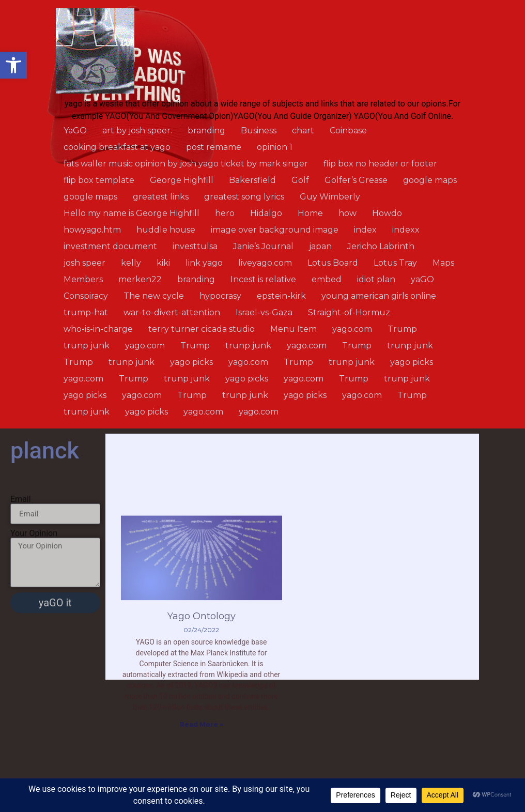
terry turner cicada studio (202, 329)
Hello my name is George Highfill (132, 213)
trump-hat (86, 312)
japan (320, 246)
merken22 (140, 279)
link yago (204, 263)
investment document (110, 246)
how (348, 213)
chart (303, 131)
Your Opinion (34, 569)
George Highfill (182, 180)
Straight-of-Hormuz (349, 312)
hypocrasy (220, 296)
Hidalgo (266, 213)
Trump (402, 329)
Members (83, 279)
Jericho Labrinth (381, 246)
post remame (214, 147)
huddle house (166, 230)
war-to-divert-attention (172, 312)
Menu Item (294, 329)
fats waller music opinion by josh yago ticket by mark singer (186, 164)
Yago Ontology (202, 688)
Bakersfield (252, 180)
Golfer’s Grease (356, 180)
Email (21, 535)
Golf (300, 180)
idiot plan (376, 279)
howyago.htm (92, 230)
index (365, 230)
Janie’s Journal (263, 246)
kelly (131, 263)
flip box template (99, 180)
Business (259, 131)
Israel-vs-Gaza (264, 312)
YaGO (75, 131)
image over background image (275, 230)
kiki (163, 263)
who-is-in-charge (98, 329)
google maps (430, 180)
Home (310, 213)
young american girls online (379, 296)
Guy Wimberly (330, 197)
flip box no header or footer (380, 164)
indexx (406, 230)
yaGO (422, 279)
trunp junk (87, 346)
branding (206, 131)
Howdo (387, 213)
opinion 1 (275, 147)
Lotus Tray (395, 263)
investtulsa (195, 246)
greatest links (161, 197)
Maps (443, 263)
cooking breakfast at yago (117, 147)
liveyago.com (265, 263)
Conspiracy (86, 296)
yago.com (352, 329)
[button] (13, 65)
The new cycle (154, 296)
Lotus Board (333, 263)
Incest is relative (263, 279)
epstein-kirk (281, 296)
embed (327, 279)
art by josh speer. (137, 131)
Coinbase (348, 131)
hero (225, 213)
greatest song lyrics (244, 197)
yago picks (191, 362)
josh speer (84, 263)
